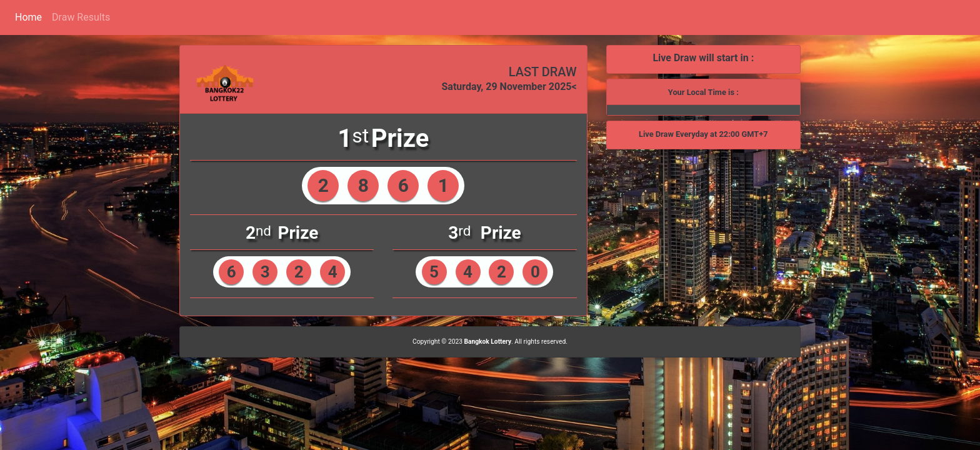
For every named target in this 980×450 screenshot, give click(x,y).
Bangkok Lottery (487, 342)
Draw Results (81, 17)
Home (28, 17)
